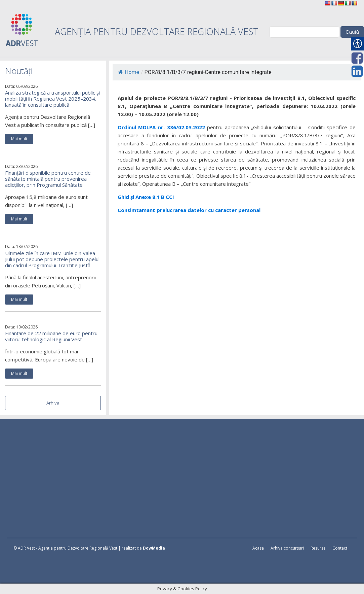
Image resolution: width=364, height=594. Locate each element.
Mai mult (19, 139)
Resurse (318, 548)
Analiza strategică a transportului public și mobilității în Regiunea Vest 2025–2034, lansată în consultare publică (52, 99)
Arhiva (53, 403)
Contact (340, 548)
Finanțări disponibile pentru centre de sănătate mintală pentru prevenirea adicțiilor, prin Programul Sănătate (48, 179)
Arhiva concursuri (287, 548)
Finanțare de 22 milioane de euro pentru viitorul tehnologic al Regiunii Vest (51, 336)
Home (129, 72)
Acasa (258, 548)
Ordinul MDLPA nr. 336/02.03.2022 (162, 127)
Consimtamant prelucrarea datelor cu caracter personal (189, 210)
